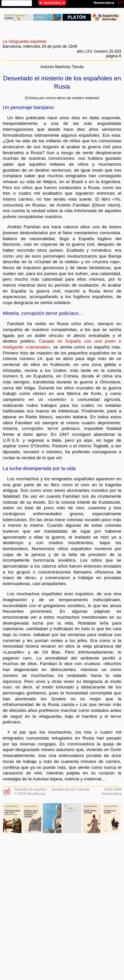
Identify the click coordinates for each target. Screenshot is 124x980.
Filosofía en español (30, 789)
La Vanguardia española (24, 42)
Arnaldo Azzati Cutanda (70, 789)
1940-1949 (113, 789)
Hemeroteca (112, 794)
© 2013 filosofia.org (30, 794)
